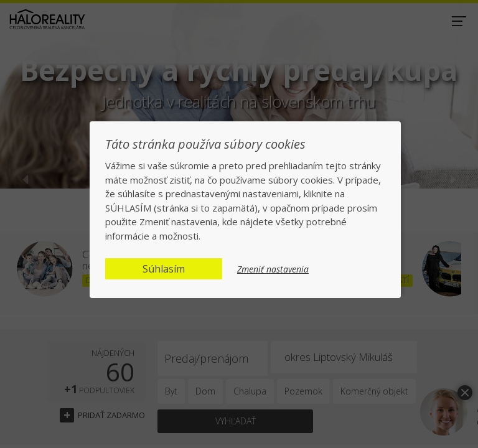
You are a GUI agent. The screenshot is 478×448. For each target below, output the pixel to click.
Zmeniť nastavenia (273, 269)
